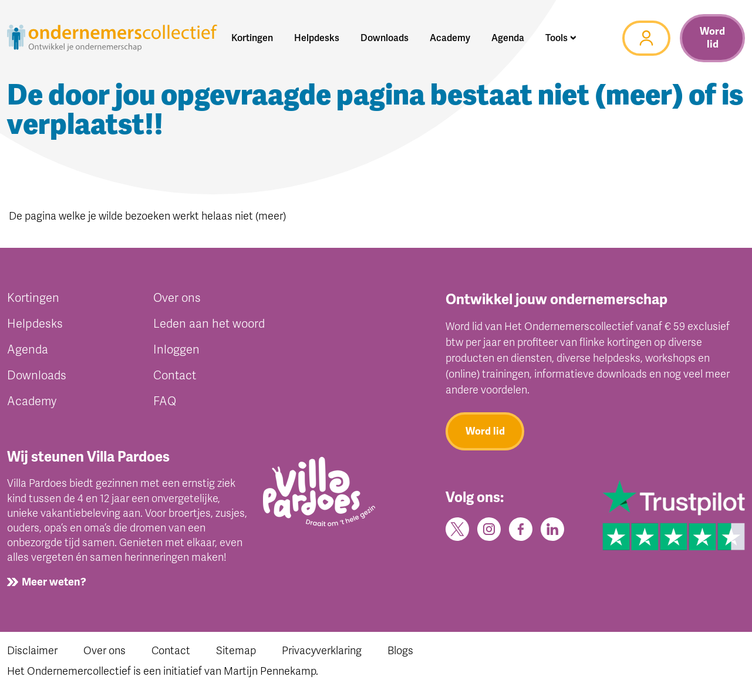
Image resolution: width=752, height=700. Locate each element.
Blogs (400, 651)
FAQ (165, 401)
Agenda (28, 350)
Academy (32, 401)
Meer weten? (54, 582)
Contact (175, 376)
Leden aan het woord (209, 324)
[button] (561, 38)
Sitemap (236, 651)
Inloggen (176, 350)
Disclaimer (32, 651)
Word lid (712, 38)
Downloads (37, 376)
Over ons (177, 298)
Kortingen (33, 298)
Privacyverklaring (322, 651)
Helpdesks (35, 324)
